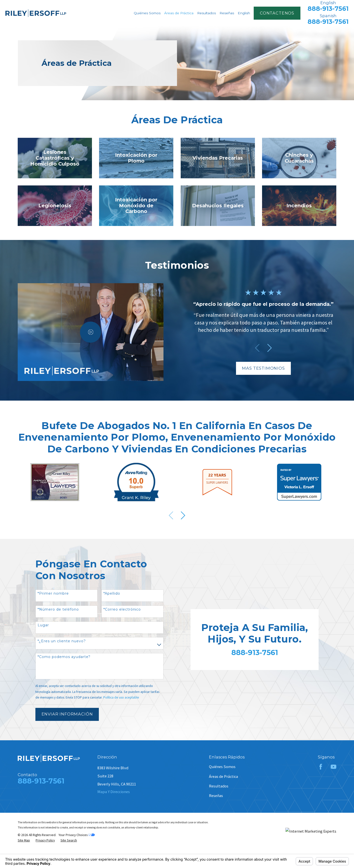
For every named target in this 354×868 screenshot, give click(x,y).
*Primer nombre (53, 594)
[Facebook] (321, 767)
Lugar (43, 625)
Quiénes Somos (222, 767)
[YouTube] (333, 767)
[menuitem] (24, 840)
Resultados (219, 786)
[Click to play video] (84, 332)
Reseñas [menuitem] (227, 13)
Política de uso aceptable (121, 697)
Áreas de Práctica (223, 776)
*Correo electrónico (122, 609)
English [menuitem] (244, 13)
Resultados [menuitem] (206, 13)
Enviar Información (67, 714)
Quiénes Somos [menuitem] (147, 13)
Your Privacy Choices (77, 835)
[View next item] (183, 515)
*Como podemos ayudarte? (64, 657)
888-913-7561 (328, 9)
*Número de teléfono (58, 609)
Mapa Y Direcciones (114, 792)
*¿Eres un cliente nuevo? (62, 641)
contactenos (277, 13)
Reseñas (216, 796)
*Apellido (112, 594)
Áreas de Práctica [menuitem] (179, 13)
